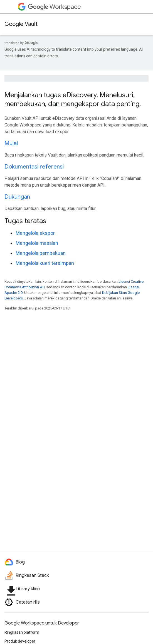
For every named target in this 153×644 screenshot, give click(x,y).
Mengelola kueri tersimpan (45, 263)
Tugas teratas (25, 221)
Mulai (11, 143)
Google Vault (21, 24)
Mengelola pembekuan (41, 253)
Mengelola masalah (37, 243)
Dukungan (17, 197)
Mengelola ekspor (35, 233)
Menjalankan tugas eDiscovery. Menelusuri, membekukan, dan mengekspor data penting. (73, 99)
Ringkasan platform (22, 632)
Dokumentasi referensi (34, 167)
